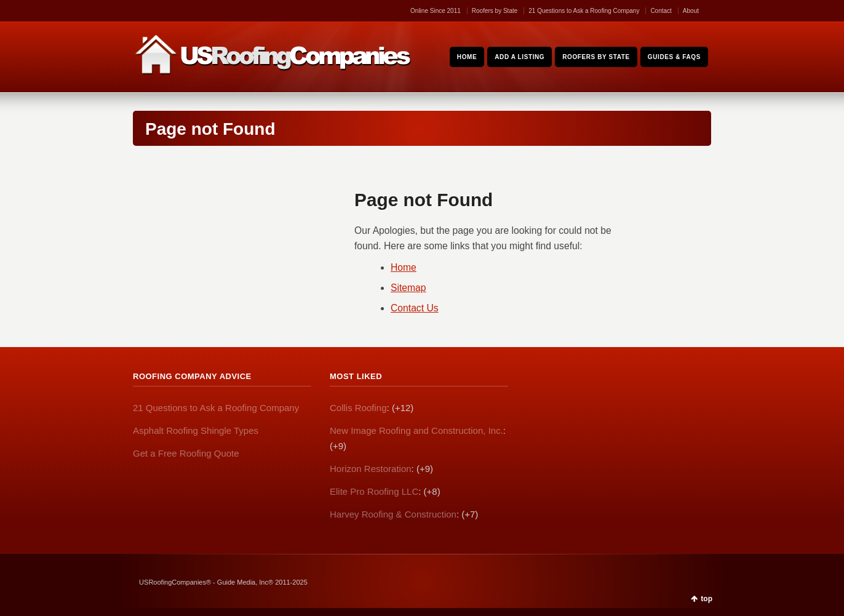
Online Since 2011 (436, 11)
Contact (661, 11)
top (707, 599)
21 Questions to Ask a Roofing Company (584, 11)
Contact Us (415, 308)
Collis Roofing (358, 408)
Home (404, 267)
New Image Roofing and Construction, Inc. (416, 430)
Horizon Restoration (371, 469)
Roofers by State (495, 11)
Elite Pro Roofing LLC (374, 491)
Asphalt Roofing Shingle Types (196, 430)
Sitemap (408, 288)
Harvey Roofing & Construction (393, 514)
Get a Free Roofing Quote (186, 453)
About (691, 11)
